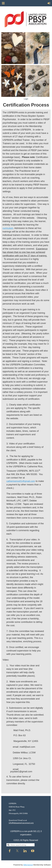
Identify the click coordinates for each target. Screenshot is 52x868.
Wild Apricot (28, 865)
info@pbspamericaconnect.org (21, 823)
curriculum (8, 228)
